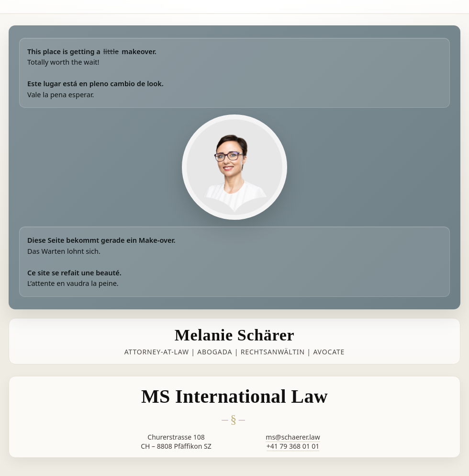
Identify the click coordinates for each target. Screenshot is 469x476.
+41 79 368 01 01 (293, 446)
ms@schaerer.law (293, 437)
